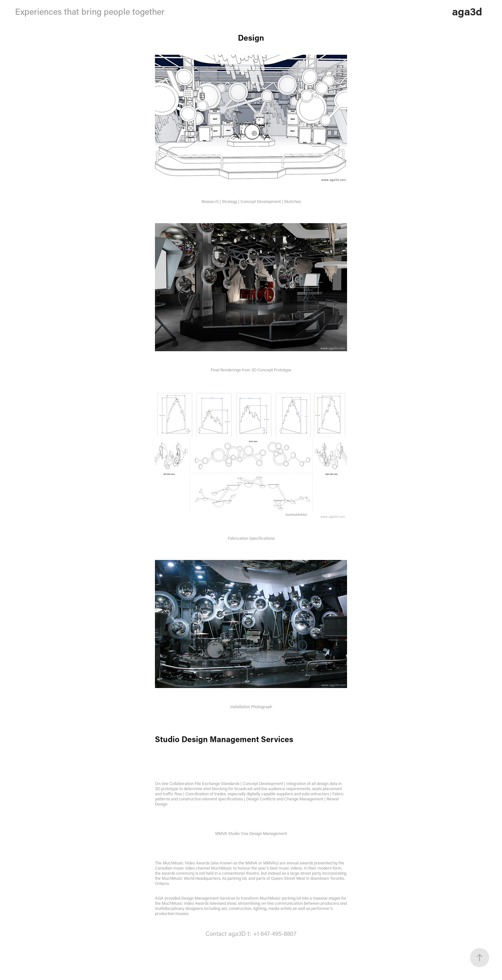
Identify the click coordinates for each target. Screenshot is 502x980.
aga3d (467, 11)
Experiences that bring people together (90, 11)
